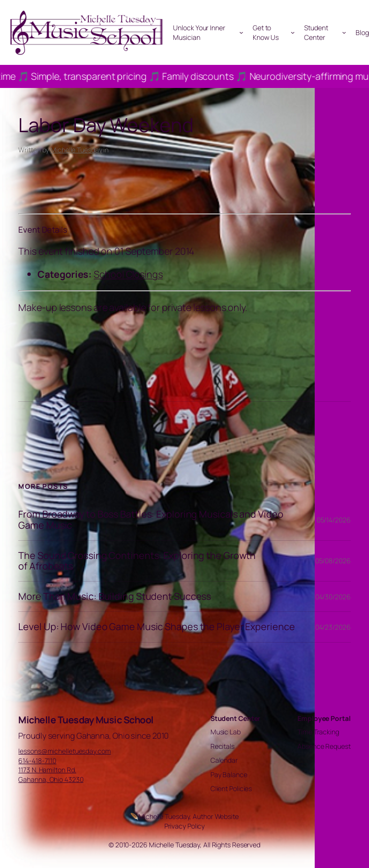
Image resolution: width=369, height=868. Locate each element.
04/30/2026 (333, 597)
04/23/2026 (333, 627)
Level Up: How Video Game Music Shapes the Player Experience (156, 627)
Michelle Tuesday (76, 150)
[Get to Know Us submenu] (293, 32)
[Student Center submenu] (344, 32)
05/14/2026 (334, 520)
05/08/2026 (333, 561)
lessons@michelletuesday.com (64, 751)
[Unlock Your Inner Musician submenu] (241, 32)
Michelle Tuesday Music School (86, 720)
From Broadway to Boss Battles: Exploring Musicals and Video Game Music (151, 520)
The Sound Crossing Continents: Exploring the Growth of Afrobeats (137, 561)
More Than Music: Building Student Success (115, 596)
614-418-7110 (37, 761)
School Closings (128, 274)
